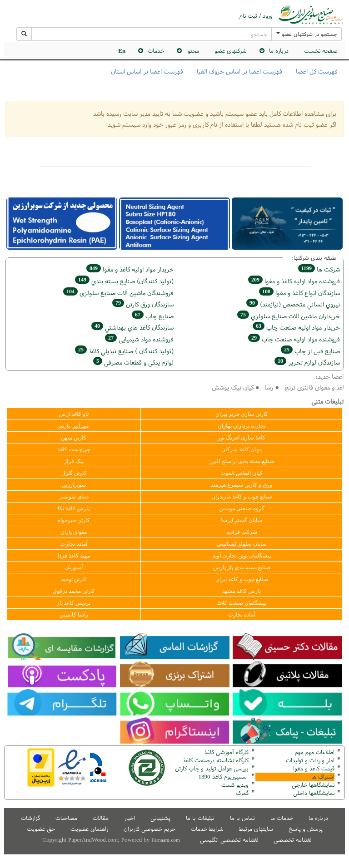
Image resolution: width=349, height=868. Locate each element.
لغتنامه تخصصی (292, 840)
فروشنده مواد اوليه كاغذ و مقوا (294, 281)
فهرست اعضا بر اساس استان (147, 71)
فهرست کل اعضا (317, 71)
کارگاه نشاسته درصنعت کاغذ (215, 760)
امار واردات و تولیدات (310, 760)
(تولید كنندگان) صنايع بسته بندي (124, 281)
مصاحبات (66, 818)
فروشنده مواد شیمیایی (139, 339)
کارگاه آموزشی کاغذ (226, 752)
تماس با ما (242, 818)
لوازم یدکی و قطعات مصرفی (133, 362)
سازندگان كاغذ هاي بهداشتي (132, 327)
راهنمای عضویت (89, 829)
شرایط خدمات (207, 829)
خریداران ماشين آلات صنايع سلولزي (289, 316)
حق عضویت (41, 829)
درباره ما (279, 51)
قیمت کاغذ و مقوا (314, 768)
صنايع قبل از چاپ (310, 351)
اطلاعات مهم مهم (315, 752)
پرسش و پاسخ (306, 829)
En (122, 51)
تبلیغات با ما (200, 818)
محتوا (193, 51)
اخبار (130, 818)
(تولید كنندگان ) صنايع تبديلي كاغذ (124, 351)
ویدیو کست (235, 785)
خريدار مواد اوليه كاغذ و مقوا (130, 269)
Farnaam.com (165, 840)
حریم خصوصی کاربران (150, 829)
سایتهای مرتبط (256, 829)
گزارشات (30, 818)
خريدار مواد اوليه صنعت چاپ (296, 327)
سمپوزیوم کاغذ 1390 (224, 777)
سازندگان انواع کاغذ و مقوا (299, 293)
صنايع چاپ (153, 316)
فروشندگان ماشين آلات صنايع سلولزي (118, 293)
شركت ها (319, 269)
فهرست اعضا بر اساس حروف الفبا (239, 71)
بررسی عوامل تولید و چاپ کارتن (212, 768)
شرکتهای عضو (231, 51)
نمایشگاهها (313, 785)
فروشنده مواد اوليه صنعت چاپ (294, 339)
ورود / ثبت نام (256, 16)
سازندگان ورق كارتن (143, 304)
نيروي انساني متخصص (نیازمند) (293, 304)
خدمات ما (282, 818)
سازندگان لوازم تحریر (307, 362)
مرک (241, 793)
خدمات (156, 51)
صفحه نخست (321, 51)
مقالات (101, 818)
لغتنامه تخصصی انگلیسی (229, 840)
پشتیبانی (160, 818)
